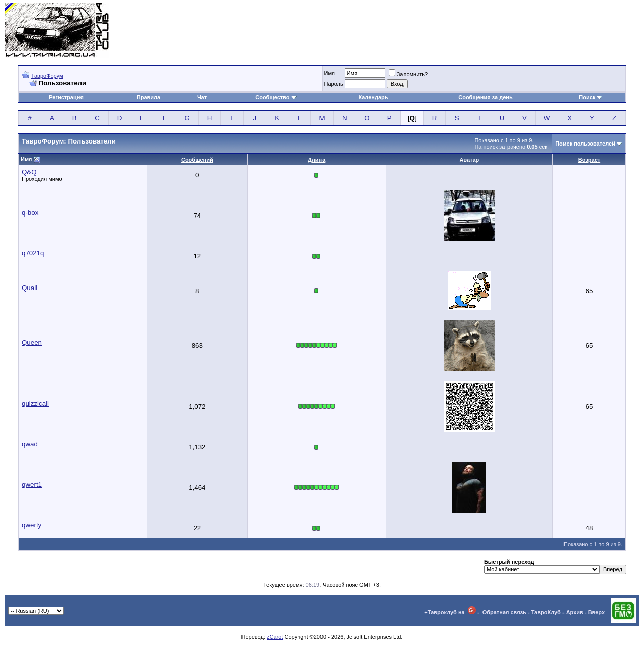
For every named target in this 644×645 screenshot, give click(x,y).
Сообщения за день (485, 97)
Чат (202, 97)
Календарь (373, 97)
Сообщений (197, 160)
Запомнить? (409, 74)
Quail (29, 288)
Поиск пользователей (585, 144)
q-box (30, 213)
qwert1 (32, 485)
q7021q (33, 253)
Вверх (596, 612)
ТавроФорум (47, 76)
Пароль (334, 84)
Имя (329, 73)
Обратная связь (504, 612)
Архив (575, 612)
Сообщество (276, 97)
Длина (316, 160)
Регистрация (66, 97)
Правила (149, 97)
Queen (32, 343)
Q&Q (29, 172)
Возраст (589, 160)
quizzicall (35, 404)
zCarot (275, 637)
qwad (30, 444)
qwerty (31, 525)
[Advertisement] (456, 30)
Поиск (590, 97)
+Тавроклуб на (450, 612)
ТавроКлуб (546, 612)
